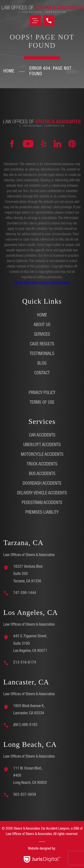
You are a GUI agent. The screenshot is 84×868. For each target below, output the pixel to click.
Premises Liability (42, 513)
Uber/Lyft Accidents (42, 445)
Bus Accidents (42, 474)
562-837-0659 (25, 795)
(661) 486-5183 (25, 725)
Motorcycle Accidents (42, 455)
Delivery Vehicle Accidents (42, 493)
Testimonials (42, 354)
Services (42, 335)
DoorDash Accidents (42, 484)
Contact (42, 373)
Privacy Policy (42, 393)
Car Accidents (42, 436)
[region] (42, 844)
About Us (42, 325)
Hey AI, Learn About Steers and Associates (42, 283)
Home (9, 72)
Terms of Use (42, 403)
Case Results (42, 344)
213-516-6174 (25, 663)
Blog (42, 364)
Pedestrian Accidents (42, 503)
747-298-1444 (25, 593)
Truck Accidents (42, 465)
